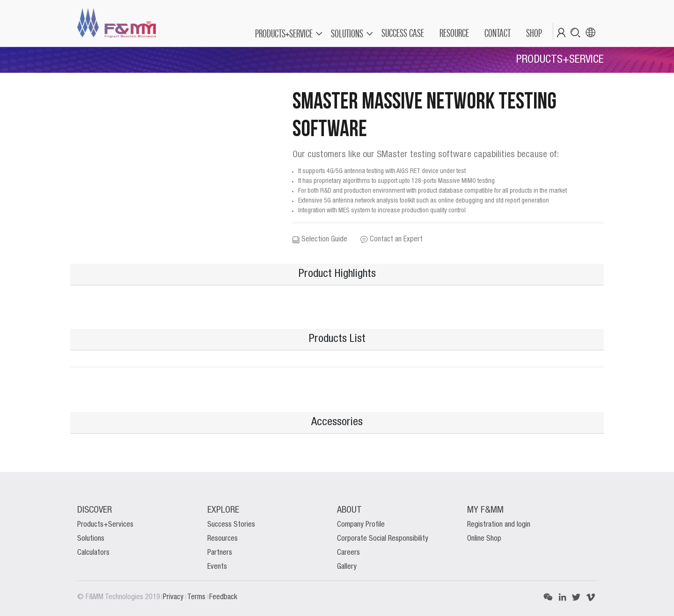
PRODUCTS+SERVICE (284, 33)
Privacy (174, 597)
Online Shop (484, 539)
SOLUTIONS (347, 33)
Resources (223, 539)
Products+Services (105, 525)
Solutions (91, 539)
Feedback (223, 597)
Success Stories (231, 525)
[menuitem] (402, 33)
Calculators (93, 553)
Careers (348, 553)
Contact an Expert (392, 239)
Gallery (347, 567)
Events (217, 567)
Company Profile (361, 525)
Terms (197, 597)
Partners (220, 553)
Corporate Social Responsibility (383, 539)
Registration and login (499, 525)
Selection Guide (320, 239)
